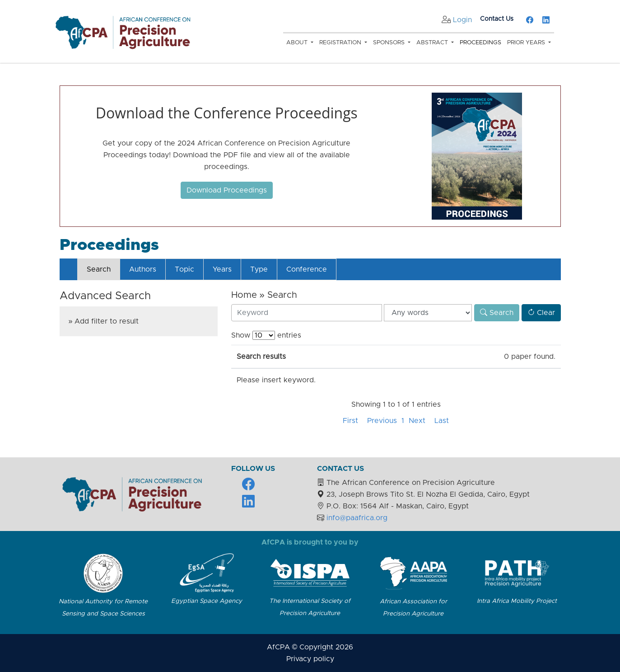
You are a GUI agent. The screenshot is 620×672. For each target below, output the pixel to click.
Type (259, 269)
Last (442, 421)
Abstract (433, 43)
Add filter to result (107, 321)
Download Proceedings (227, 190)
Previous (382, 421)
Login (462, 20)
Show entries (266, 335)
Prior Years (527, 43)
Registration (341, 43)
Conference (307, 269)
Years (222, 269)
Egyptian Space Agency (207, 601)
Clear (541, 313)
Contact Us (497, 19)
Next (417, 421)
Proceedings (480, 43)
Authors (143, 269)
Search (99, 269)
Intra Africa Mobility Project (517, 601)
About (298, 43)
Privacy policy (310, 659)
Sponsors (390, 43)
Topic (184, 269)
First (350, 421)
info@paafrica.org (357, 518)
